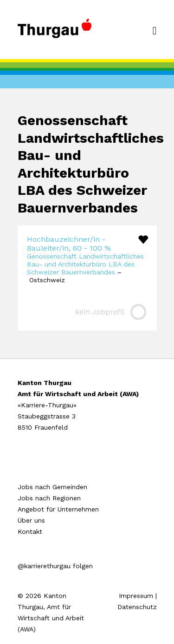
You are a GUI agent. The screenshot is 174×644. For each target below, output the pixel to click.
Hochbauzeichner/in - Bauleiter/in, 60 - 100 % (69, 244)
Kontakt (30, 531)
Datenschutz (137, 607)
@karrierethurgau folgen (55, 566)
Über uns (31, 520)
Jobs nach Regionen (49, 498)
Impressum (136, 596)
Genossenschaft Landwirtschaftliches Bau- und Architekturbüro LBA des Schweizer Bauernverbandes (85, 264)
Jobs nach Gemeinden (52, 487)
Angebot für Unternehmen (58, 509)
